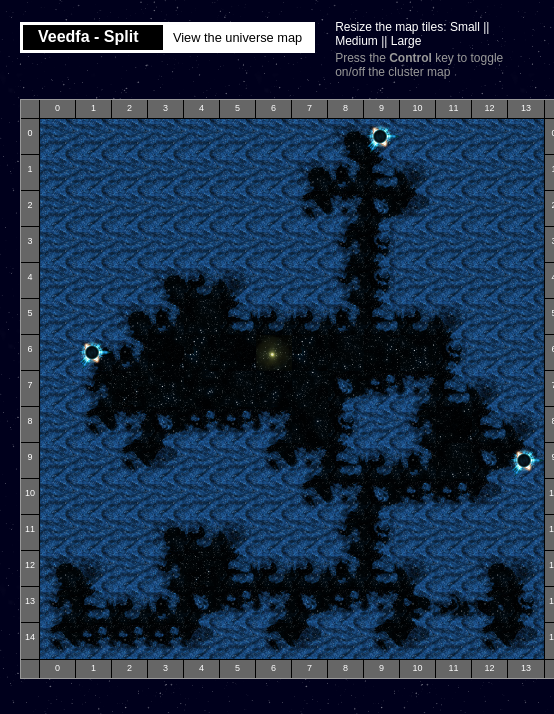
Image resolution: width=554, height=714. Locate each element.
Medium (356, 41)
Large (406, 41)
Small (465, 27)
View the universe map (237, 37)
